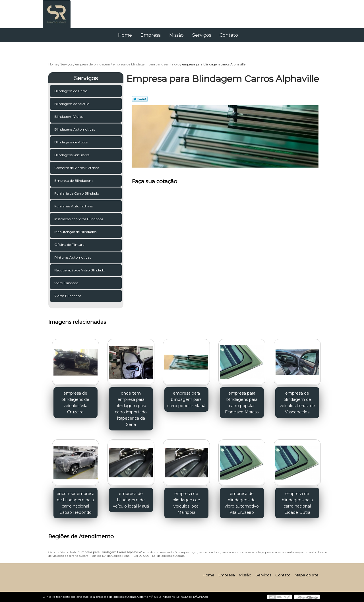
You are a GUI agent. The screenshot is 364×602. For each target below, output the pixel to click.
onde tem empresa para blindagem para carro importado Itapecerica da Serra (131, 409)
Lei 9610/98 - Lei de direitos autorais (159, 556)
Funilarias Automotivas (74, 206)
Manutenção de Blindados (76, 232)
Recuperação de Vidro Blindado (80, 270)
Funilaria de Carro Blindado (77, 193)
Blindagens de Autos (71, 142)
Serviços (202, 35)
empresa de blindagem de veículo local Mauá (131, 500)
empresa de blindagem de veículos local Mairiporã (186, 503)
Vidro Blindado (67, 283)
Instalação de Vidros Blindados (79, 219)
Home (125, 35)
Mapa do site (307, 575)
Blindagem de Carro (71, 91)
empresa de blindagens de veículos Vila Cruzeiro (75, 403)
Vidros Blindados (68, 296)
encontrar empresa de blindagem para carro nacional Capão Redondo (76, 503)
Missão (176, 35)
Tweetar (140, 99)
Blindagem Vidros (69, 117)
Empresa (151, 35)
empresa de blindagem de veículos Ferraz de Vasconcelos (297, 403)
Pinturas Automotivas (73, 257)
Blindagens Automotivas (75, 129)
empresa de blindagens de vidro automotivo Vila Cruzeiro (242, 503)
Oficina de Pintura (70, 245)
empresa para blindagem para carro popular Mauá (186, 399)
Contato (229, 35)
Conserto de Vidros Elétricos (77, 168)
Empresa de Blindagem (74, 181)
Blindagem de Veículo (72, 104)
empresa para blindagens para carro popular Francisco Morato (242, 403)
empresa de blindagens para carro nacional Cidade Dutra (297, 503)
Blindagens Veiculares (72, 155)
